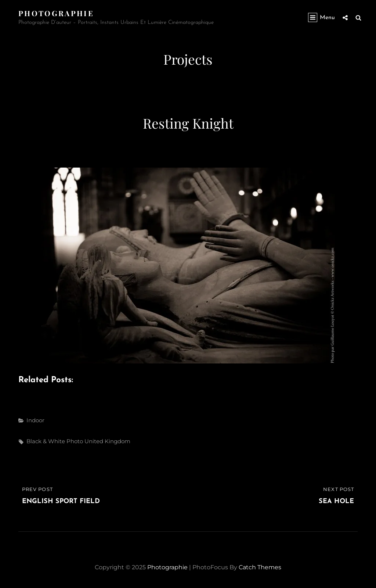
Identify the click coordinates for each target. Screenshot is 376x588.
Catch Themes (260, 567)
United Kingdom (107, 441)
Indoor (35, 420)
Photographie (56, 13)
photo (75, 441)
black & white (46, 441)
